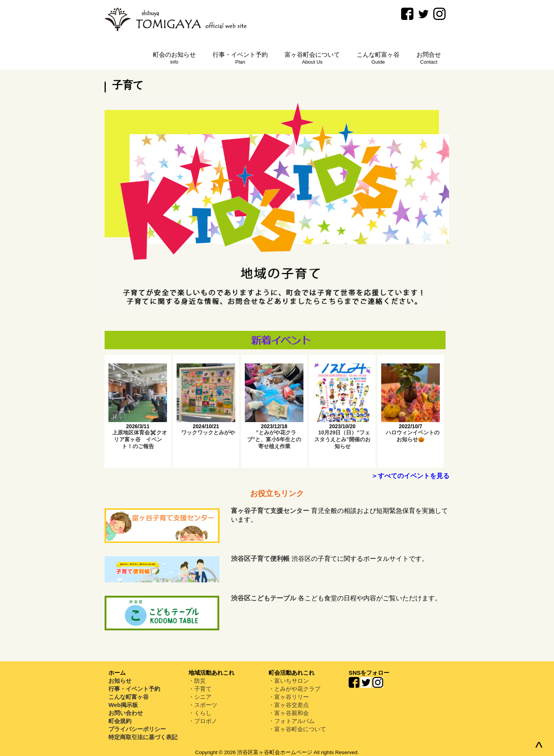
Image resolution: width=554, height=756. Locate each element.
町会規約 (120, 721)
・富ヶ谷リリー (289, 697)
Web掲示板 (123, 705)
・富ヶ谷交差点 (289, 705)
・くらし (200, 713)
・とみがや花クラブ (294, 689)
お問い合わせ (126, 713)
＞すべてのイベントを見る (410, 476)
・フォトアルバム (292, 721)
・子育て (200, 689)
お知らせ (120, 681)
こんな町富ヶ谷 (129, 697)
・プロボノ (203, 721)
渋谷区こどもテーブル (264, 598)
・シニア (200, 697)
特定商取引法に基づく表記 (143, 737)
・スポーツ (203, 705)
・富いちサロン (289, 681)
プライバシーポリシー (137, 729)
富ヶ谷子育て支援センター (270, 511)
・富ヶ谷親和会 (289, 713)
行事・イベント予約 (134, 689)
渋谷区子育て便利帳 (260, 559)
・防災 (197, 681)
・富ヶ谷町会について (297, 729)
